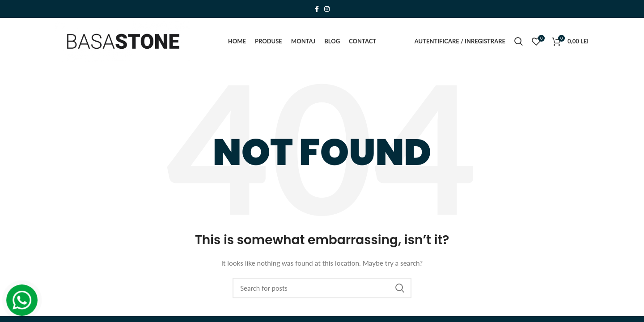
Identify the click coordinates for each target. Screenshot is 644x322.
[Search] (322, 288)
